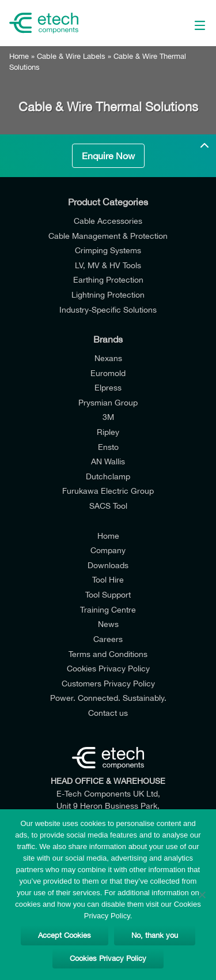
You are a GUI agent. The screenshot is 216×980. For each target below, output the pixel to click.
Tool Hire (108, 579)
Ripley (108, 432)
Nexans (108, 358)
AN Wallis (108, 461)
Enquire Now (108, 156)
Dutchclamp (108, 476)
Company (108, 550)
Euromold (108, 373)
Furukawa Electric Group (108, 491)
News (108, 624)
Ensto (108, 447)
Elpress (108, 387)
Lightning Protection (108, 294)
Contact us (108, 713)
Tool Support (108, 594)
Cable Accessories (108, 221)
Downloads (108, 565)
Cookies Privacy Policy (108, 668)
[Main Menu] (187, 23)
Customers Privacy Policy (108, 683)
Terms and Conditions (108, 654)
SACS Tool (108, 506)
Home (19, 56)
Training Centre (108, 609)
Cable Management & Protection (108, 236)
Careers (108, 639)
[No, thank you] (202, 895)
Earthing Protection (108, 279)
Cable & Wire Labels (71, 56)
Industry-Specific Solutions (108, 309)
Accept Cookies (65, 935)
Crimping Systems (108, 250)
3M (108, 417)
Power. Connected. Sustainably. (108, 698)
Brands (108, 339)
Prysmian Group (108, 402)
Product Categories (108, 202)
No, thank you (155, 935)
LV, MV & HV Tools (108, 265)
